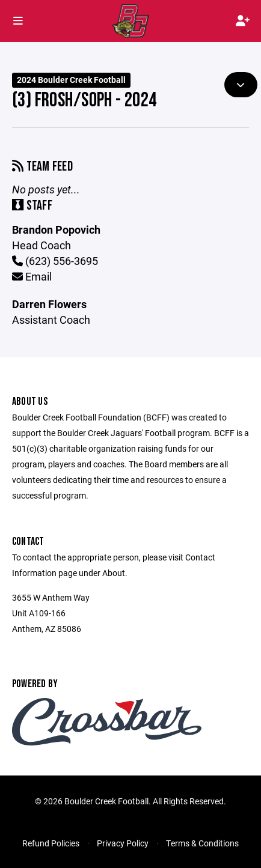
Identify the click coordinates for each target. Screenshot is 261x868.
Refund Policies (51, 843)
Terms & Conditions (202, 843)
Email (32, 276)
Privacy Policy (123, 843)
